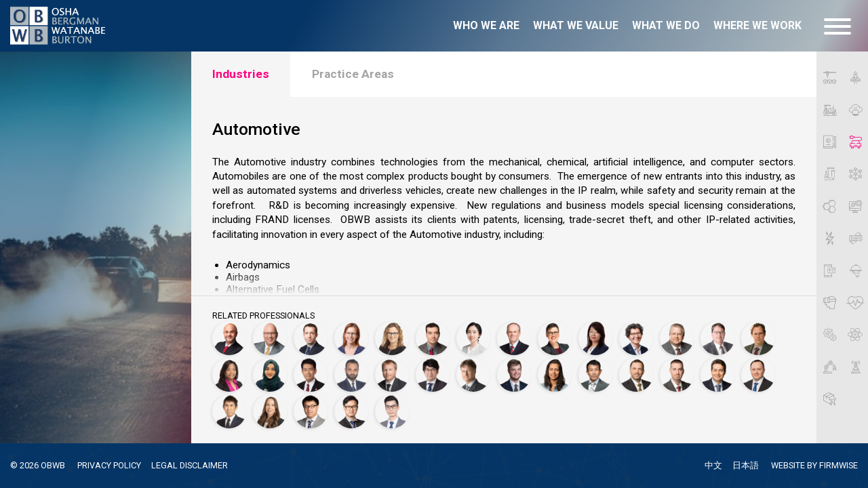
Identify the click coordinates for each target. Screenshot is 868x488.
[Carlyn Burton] (392, 338)
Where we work (757, 25)
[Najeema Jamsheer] (270, 375)
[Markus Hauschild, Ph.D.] (758, 338)
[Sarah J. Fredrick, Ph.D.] (555, 338)
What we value (576, 25)
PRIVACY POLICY (109, 465)
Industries (241, 74)
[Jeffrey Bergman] (270, 338)
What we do (666, 25)
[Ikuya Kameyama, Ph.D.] (311, 375)
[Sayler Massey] (514, 375)
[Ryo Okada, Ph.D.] (595, 375)
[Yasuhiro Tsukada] (229, 411)
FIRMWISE (839, 465)
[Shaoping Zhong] (392, 411)
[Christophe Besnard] (311, 338)
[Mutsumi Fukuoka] (595, 338)
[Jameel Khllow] (351, 375)
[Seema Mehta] (555, 375)
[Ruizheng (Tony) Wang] (311, 411)
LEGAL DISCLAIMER (190, 465)
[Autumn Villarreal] (270, 411)
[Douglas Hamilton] (717, 338)
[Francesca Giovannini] (636, 338)
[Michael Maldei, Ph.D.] (473, 375)
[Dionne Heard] (229, 375)
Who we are (486, 25)
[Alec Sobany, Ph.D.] (717, 375)
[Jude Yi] (351, 411)
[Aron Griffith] (677, 338)
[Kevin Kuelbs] (392, 375)
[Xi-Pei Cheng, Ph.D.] (473, 338)
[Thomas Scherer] (677, 375)
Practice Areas (353, 74)
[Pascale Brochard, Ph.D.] (351, 338)
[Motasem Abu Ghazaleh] (229, 338)
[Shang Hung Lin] (433, 375)
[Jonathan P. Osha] (636, 375)
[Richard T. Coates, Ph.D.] (514, 338)
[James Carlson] (433, 338)
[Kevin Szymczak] (758, 375)
